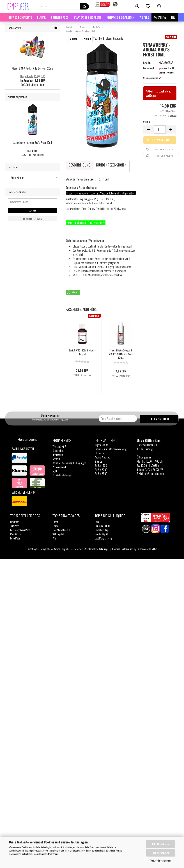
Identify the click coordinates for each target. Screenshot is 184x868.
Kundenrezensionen (111, 165)
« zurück (86, 39)
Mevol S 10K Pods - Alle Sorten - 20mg (33, 68)
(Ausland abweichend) (167, 73)
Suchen (33, 211)
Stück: (146, 122)
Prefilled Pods (60, 17)
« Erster (74, 39)
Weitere (144, 17)
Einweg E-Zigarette (20, 17)
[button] (73, 292)
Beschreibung (79, 165)
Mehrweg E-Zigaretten (120, 17)
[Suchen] (85, 6)
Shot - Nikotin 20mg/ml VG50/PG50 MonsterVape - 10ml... (121, 354)
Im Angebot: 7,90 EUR (33, 78)
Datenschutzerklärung (49, 854)
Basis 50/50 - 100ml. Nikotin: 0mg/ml (82, 352)
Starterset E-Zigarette (88, 17)
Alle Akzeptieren (161, 844)
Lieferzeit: (149, 68)
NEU (173, 17)
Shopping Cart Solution (122, 549)
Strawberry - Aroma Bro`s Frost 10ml (33, 142)
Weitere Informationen (161, 860)
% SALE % (160, 17)
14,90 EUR (33, 151)
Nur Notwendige (161, 853)
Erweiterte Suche (33, 219)
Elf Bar (41, 17)
